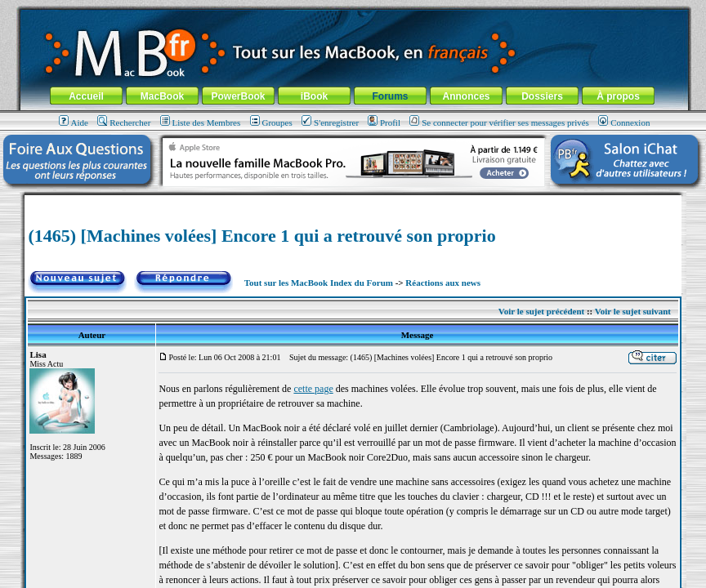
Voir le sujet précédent (541, 311)
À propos (618, 96)
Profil (384, 122)
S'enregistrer (330, 122)
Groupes (271, 122)
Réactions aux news (443, 283)
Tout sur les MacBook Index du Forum (319, 283)
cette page (313, 389)
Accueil (86, 96)
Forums (390, 96)
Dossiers (542, 96)
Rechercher (124, 122)
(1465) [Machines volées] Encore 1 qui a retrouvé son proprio (261, 236)
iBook (314, 96)
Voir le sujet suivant (633, 311)
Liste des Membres (201, 122)
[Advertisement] (353, 201)
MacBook (162, 96)
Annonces (466, 96)
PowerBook (238, 96)
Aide (74, 122)
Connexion (624, 122)
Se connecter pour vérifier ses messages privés (499, 122)
